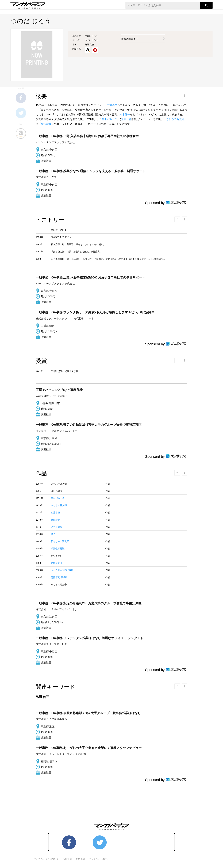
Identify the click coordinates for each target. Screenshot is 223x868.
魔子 (53, 534)
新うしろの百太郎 (60, 541)
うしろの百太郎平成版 (62, 570)
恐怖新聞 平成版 (59, 577)
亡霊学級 (55, 512)
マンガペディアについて (46, 859)
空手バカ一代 (109, 119)
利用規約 (80, 859)
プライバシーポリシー (100, 859)
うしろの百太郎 (175, 119)
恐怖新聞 (46, 124)
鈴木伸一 (125, 114)
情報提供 (67, 859)
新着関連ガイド (130, 39)
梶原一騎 (126, 119)
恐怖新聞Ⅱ (57, 563)
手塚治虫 (112, 105)
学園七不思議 (58, 549)
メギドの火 (57, 527)
